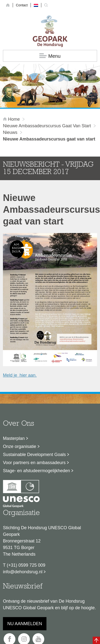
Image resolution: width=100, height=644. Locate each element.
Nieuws (10, 132)
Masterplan (14, 438)
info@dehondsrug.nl (23, 572)
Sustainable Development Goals (34, 455)
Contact (22, 5)
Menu (50, 56)
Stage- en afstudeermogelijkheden (36, 471)
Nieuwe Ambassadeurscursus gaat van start (47, 126)
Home (12, 119)
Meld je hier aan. (20, 375)
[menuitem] (36, 5)
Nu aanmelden (25, 624)
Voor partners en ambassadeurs (34, 463)
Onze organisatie (20, 446)
